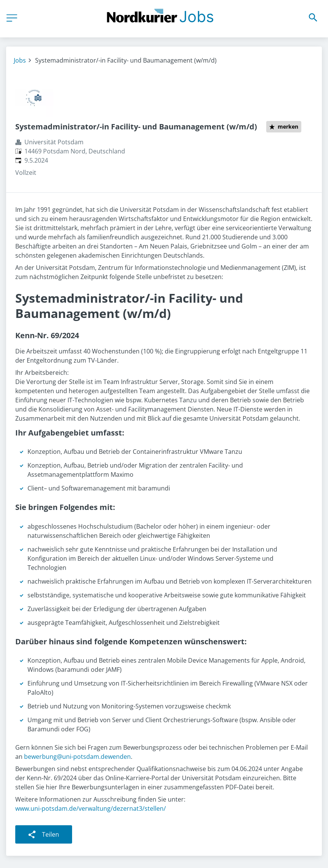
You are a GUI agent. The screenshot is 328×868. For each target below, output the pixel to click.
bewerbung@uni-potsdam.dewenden (77, 757)
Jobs (20, 60)
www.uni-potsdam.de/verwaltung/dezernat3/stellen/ (91, 808)
